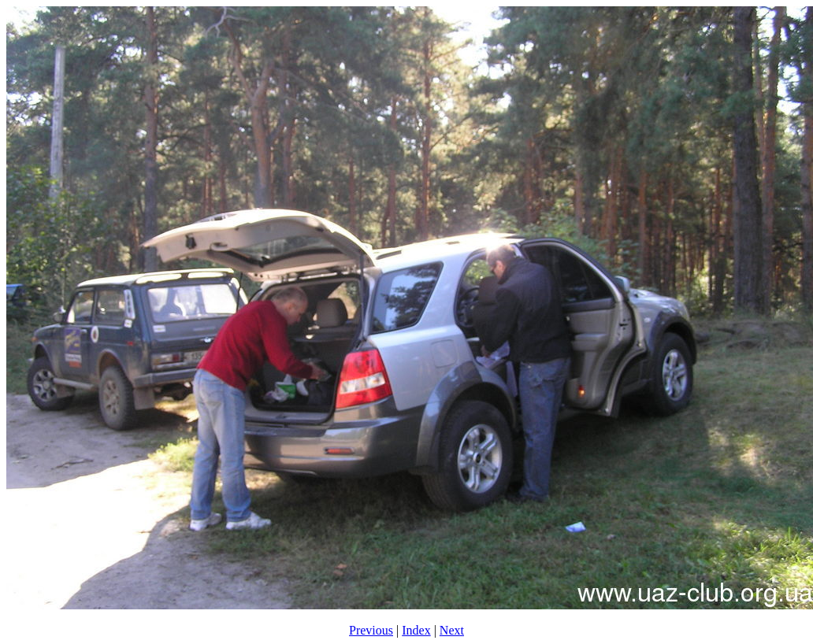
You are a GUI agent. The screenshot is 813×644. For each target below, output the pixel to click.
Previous (371, 630)
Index (416, 630)
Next (452, 630)
